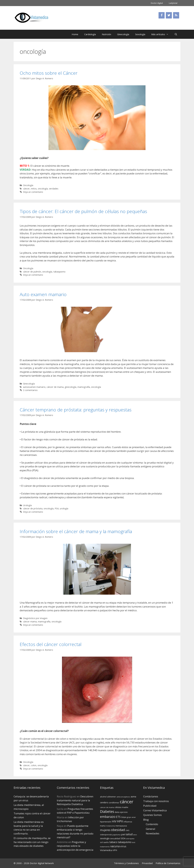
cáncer (26, 189)
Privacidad (147, 863)
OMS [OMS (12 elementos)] (127, 830)
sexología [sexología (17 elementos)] (105, 838)
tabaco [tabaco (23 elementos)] (113, 842)
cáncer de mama (55, 387)
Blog (146, 820)
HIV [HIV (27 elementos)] (114, 821)
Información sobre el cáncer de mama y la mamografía (76, 531)
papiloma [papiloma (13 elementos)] (116, 835)
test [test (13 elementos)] (134, 842)
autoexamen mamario (34, 387)
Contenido (152, 824)
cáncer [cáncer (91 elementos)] (127, 802)
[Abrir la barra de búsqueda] (176, 34)
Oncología (28, 185)
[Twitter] (169, 15)
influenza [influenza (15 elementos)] (128, 822)
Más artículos (161, 34)
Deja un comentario (33, 192)
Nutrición (106, 34)
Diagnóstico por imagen (35, 618)
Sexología (140, 34)
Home (75, 34)
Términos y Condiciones (126, 863)
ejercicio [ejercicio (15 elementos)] (124, 812)
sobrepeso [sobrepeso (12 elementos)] (130, 839)
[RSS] (176, 15)
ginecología (70, 387)
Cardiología (90, 34)
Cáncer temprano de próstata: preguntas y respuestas (76, 410)
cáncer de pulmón (32, 272)
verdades (54, 189)
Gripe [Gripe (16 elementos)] (124, 817)
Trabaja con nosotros (156, 801)
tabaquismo (59, 272)
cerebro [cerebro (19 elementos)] (104, 802)
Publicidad (150, 806)
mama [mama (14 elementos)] (103, 826)
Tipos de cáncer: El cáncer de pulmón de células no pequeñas (83, 211)
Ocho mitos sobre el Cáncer (49, 73)
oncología (43, 189)
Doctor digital (157, 3)
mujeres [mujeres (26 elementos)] (105, 830)
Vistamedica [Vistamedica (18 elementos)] (106, 850)
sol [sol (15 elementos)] (101, 842)
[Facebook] (162, 15)
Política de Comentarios (168, 863)
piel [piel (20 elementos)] (123, 834)
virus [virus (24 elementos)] (123, 846)
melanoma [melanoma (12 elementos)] (110, 826)
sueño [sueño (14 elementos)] (106, 842)
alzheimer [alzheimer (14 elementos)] (112, 797)
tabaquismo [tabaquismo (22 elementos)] (125, 842)
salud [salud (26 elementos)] (129, 834)
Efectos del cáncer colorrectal (51, 644)
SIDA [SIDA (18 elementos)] (123, 838)
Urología (27, 505)
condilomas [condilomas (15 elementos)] (114, 803)
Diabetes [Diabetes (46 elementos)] (107, 811)
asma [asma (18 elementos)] (133, 797)
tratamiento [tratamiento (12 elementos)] (105, 847)
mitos (34, 189)
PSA (57, 508)
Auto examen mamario (43, 294)
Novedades (153, 833)
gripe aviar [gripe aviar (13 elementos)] (131, 817)
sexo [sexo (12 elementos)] (135, 835)
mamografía (84, 387)
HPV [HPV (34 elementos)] (120, 821)
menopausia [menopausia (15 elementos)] (121, 826)
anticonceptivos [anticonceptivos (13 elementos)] (123, 797)
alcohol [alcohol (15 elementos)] (103, 797)
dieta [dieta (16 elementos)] (117, 812)
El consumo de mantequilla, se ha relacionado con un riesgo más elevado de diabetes (32, 842)
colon (34, 765)
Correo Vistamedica (155, 810)
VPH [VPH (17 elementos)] (115, 850)
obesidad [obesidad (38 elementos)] (118, 830)
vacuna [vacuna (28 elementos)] (115, 846)
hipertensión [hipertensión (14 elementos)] (106, 822)
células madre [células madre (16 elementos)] (122, 807)
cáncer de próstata (33, 508)
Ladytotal (173, 3)
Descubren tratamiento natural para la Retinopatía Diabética (75, 800)
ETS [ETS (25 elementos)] (118, 817)
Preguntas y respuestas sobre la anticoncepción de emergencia (75, 846)
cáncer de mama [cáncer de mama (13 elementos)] (107, 807)
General (151, 829)
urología (64, 508)
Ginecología (123, 34)
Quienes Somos (152, 815)
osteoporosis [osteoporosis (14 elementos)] (106, 835)
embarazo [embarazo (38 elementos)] (108, 817)
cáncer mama (30, 622)
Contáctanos (151, 796)
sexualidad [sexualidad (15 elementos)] (115, 838)
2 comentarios (30, 390)
